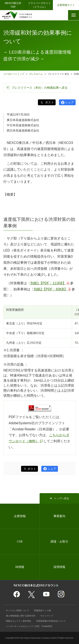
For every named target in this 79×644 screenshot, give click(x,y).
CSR (20, 542)
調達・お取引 (59, 542)
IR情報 (20, 567)
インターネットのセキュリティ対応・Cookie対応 (29, 626)
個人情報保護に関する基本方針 (21, 616)
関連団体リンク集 (43, 610)
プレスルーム (36, 74)
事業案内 (59, 516)
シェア (70, 102)
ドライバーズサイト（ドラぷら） (39, 5)
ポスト (49, 102)
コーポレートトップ (14, 74)
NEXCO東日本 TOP (14, 5)
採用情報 (59, 567)
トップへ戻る (62, 498)
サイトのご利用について (17, 610)
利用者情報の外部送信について (51, 621)
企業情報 (20, 516)
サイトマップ (47, 616)
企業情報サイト (66, 5)
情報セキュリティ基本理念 (19, 621)
